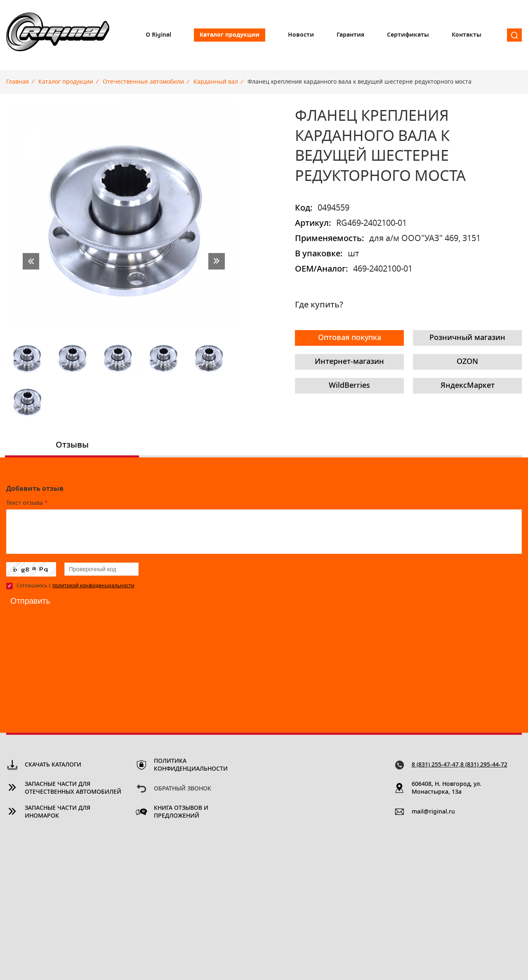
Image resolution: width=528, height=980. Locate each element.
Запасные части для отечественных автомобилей (73, 788)
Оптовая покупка (350, 338)
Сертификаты (408, 35)
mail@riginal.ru (433, 812)
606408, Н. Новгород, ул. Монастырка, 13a (447, 788)
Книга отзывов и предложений (181, 812)
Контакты (467, 35)
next (217, 261)
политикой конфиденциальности (93, 586)
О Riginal (158, 35)
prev (31, 261)
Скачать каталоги (53, 765)
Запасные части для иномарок (58, 812)
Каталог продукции (230, 35)
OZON (467, 362)
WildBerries (349, 386)
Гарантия (350, 35)
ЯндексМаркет (468, 386)
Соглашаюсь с (75, 586)
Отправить (31, 601)
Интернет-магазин (349, 362)
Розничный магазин (467, 338)
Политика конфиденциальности (191, 765)
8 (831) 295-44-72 (484, 765)
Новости (301, 35)
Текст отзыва (27, 503)
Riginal (58, 35)
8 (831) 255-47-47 (435, 765)
